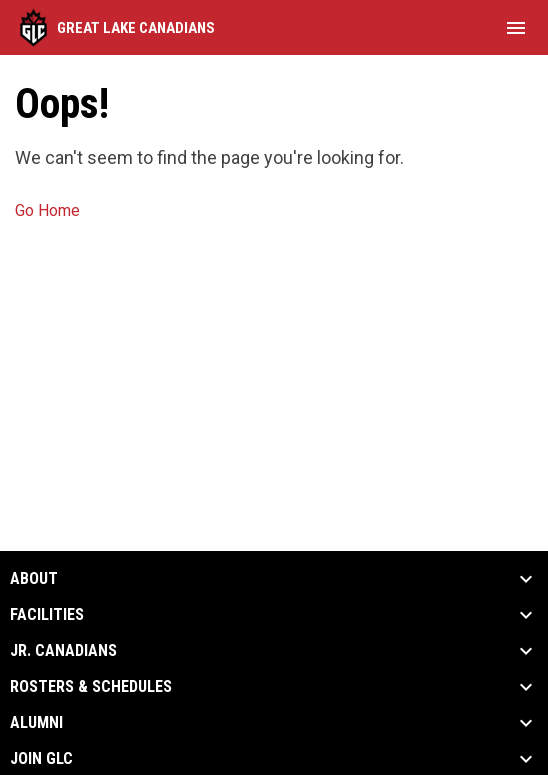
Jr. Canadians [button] (63, 651)
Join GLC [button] (41, 759)
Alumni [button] (36, 723)
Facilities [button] (47, 615)
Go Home (47, 210)
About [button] (34, 579)
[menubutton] (516, 28)
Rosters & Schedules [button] (91, 687)
